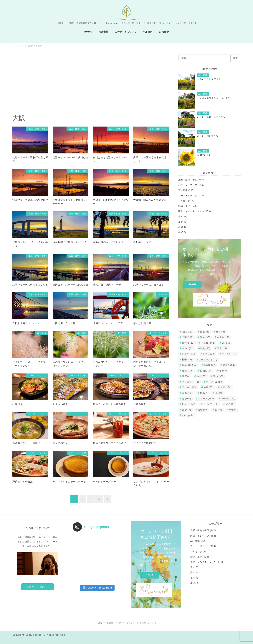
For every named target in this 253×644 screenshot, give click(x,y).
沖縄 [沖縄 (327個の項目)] (188, 332)
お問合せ (153, 623)
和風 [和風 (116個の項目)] (223, 348)
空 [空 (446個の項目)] (220, 332)
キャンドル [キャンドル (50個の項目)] (214, 382)
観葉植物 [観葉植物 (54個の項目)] (189, 365)
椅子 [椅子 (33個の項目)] (187, 359)
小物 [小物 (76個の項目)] (201, 376)
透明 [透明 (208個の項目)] (188, 371)
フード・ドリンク (188, 195)
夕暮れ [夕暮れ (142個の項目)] (208, 343)
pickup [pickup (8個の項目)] (188, 415)
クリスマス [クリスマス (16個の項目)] (190, 382)
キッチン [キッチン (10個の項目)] (229, 354)
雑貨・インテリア (188, 185)
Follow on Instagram (97, 588)
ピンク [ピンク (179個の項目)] (189, 404)
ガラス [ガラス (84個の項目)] (229, 365)
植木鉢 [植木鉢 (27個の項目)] (210, 365)
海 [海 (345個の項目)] (205, 332)
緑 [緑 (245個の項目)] (219, 393)
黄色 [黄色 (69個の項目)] (203, 410)
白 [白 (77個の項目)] (204, 393)
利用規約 (142, 623)
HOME (99, 623)
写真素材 (109, 623)
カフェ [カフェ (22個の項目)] (209, 354)
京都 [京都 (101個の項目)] (188, 393)
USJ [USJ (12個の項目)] (226, 343)
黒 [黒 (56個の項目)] (218, 410)
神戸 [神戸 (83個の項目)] (208, 387)
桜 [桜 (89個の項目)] (223, 371)
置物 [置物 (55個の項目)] (218, 376)
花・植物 (183, 190)
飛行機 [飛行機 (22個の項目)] (188, 343)
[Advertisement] (91, 81)
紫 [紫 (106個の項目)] (230, 404)
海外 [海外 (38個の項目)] (205, 337)
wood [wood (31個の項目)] (188, 348)
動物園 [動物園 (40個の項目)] (206, 371)
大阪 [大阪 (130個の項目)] (226, 387)
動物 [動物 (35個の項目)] (205, 348)
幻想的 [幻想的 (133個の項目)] (189, 354)
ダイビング (184, 201)
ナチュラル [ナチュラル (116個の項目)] (208, 359)
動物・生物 (184, 206)
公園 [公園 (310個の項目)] (188, 337)
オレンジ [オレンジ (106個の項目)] (211, 404)
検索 (235, 58)
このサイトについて (37, 587)
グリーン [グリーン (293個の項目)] (206, 398)
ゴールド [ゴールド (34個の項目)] (228, 398)
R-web (192, 284)
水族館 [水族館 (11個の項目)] (223, 337)
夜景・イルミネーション (191, 211)
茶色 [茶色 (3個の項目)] (233, 410)
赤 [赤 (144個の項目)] (186, 410)
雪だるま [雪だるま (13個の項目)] (189, 387)
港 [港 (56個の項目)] (186, 376)
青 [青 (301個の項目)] (186, 398)
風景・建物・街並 (188, 180)
